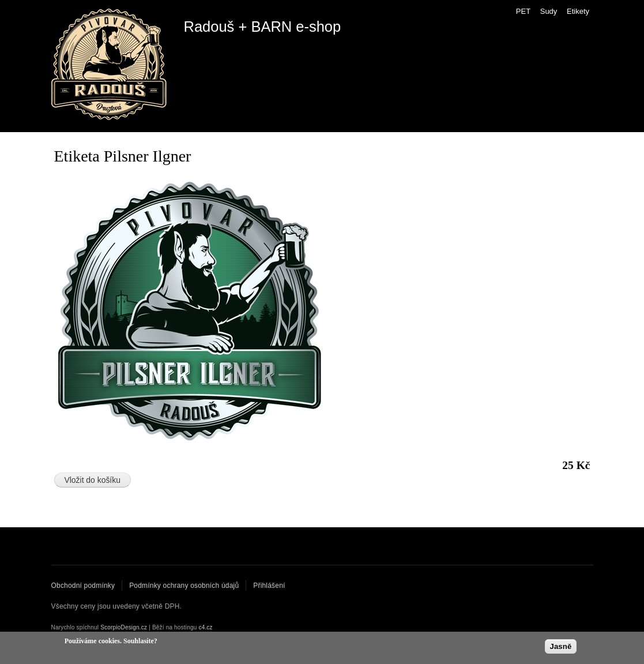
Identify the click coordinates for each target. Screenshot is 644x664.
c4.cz (205, 627)
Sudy (549, 11)
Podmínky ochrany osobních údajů (184, 586)
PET (523, 11)
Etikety (578, 11)
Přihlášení (269, 586)
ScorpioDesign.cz (124, 627)
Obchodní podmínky (83, 586)
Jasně (561, 647)
